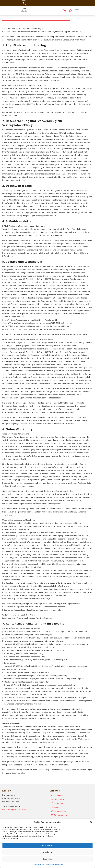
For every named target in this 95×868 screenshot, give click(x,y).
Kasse (56, 807)
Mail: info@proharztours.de (14, 809)
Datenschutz (49, 865)
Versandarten (60, 811)
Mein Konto (59, 799)
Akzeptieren (48, 845)
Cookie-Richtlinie (38, 865)
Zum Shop (58, 795)
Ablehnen (47, 852)
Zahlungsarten (60, 815)
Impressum (59, 865)
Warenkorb (59, 803)
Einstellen (47, 859)
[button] (91, 822)
